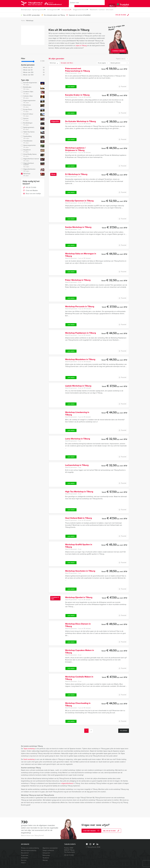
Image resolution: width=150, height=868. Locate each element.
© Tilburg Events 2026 (93, 847)
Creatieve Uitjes (30, 93)
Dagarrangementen (30, 102)
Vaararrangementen (30, 146)
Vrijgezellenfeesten (85, 10)
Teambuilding (30, 137)
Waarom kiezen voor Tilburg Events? (32, 836)
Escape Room (30, 111)
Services (24, 860)
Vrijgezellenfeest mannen (30, 160)
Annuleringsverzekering (29, 850)
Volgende (124, 731)
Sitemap (45, 860)
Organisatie (25, 855)
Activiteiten (25, 858)
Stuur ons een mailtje (32, 194)
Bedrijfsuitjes (26, 10)
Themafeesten (30, 142)
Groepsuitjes (70, 10)
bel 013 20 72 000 (111, 831)
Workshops (30, 21)
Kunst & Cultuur (30, 115)
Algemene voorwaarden (50, 848)
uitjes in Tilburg (81, 46)
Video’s (23, 863)
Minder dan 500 (33, 75)
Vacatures (46, 858)
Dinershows (30, 106)
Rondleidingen (30, 124)
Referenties (46, 855)
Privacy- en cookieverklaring (30, 848)
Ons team (117, 10)
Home (23, 21)
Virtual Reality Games (30, 155)
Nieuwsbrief (25, 853)
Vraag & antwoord (48, 850)
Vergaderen (30, 151)
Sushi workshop (29, 759)
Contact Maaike (119, 51)
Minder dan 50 (33, 70)
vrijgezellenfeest (67, 783)
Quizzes (30, 120)
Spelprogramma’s (39, 10)
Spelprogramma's (30, 128)
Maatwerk (100, 10)
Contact (108, 10)
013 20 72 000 (121, 15)
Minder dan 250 (33, 72)
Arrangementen (55, 10)
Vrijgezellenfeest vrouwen (30, 165)
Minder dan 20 (33, 68)
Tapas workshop (29, 749)
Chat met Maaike (30, 191)
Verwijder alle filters (67, 63)
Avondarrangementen (30, 84)
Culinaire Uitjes (30, 97)
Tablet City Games (30, 133)
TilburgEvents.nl (38, 4)
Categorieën (47, 853)
